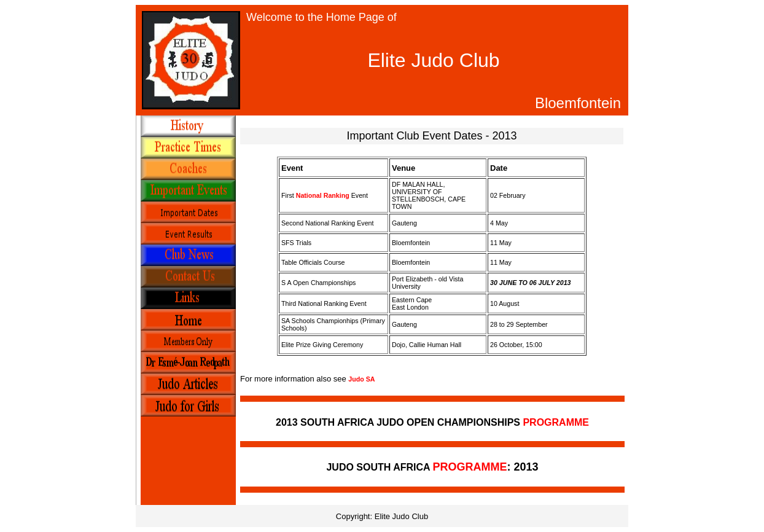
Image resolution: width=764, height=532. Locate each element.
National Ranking (323, 195)
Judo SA (361, 379)
